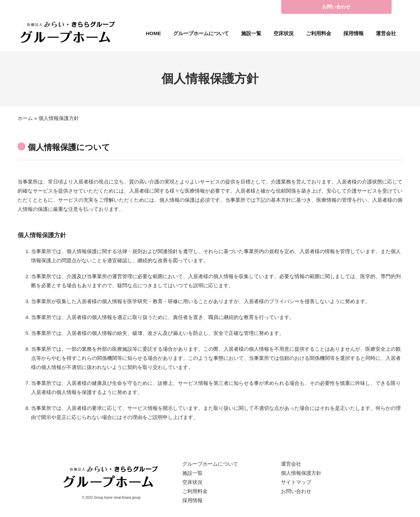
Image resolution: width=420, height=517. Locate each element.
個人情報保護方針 (301, 473)
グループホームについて (201, 33)
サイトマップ (296, 482)
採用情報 (353, 33)
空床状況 (284, 33)
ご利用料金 (319, 33)
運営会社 (386, 33)
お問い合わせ (336, 7)
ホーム (25, 118)
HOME (153, 33)
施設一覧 (251, 33)
